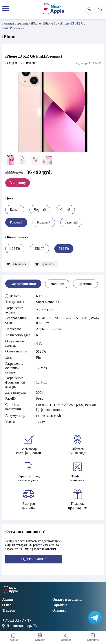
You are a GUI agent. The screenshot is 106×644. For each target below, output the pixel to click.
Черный (40, 210)
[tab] (23, 284)
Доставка (86, 284)
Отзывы (59, 610)
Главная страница (15, 23)
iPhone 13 (50, 23)
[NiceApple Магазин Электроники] (54, 9)
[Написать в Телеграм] (95, 618)
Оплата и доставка (67, 599)
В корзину (18, 183)
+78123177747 (17, 620)
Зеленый (71, 222)
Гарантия (60, 605)
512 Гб (64, 249)
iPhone (36, 23)
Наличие (57, 284)
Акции (7, 599)
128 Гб (15, 249)
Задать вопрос (34, 559)
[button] (18, 264)
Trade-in (9, 610)
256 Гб (39, 249)
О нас (7, 605)
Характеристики (23, 284)
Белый (15, 210)
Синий (65, 210)
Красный (44, 222)
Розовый (16, 222)
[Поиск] (89, 9)
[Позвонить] (100, 9)
